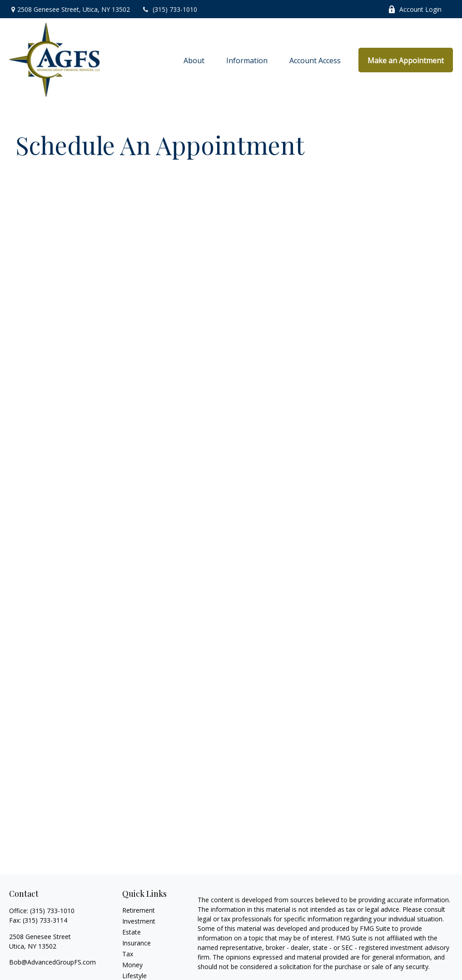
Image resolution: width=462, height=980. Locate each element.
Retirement (139, 910)
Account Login (415, 9)
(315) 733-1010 (169, 9)
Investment (139, 921)
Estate (132, 932)
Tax (128, 954)
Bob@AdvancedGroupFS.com (52, 962)
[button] (194, 60)
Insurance (137, 943)
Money (132, 965)
